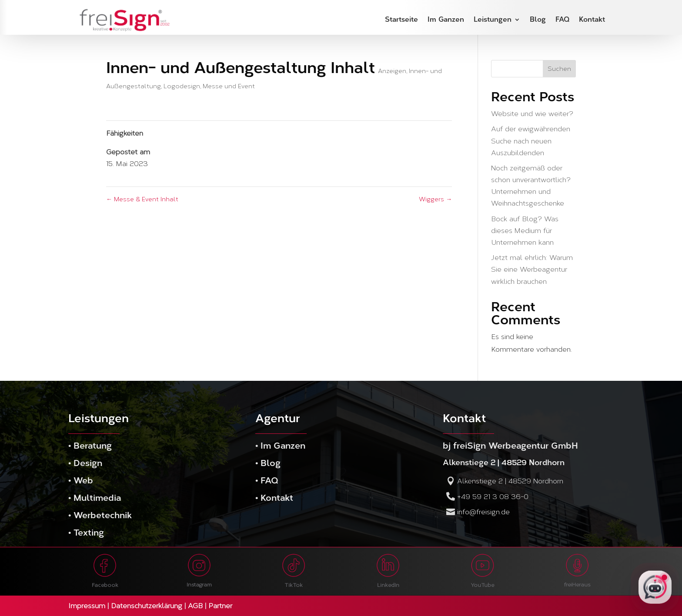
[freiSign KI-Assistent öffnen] (655, 588)
